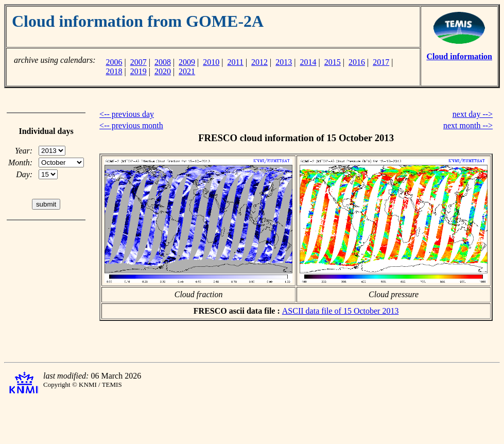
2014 (308, 62)
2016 (357, 62)
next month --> (468, 125)
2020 (163, 71)
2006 (114, 62)
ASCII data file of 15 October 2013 (341, 311)
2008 (163, 62)
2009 (187, 62)
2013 (284, 62)
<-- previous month (131, 125)
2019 (138, 71)
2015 (333, 62)
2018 (114, 71)
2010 (211, 62)
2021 (187, 71)
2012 (259, 62)
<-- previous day (127, 114)
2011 (236, 62)
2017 (381, 62)
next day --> (473, 114)
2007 (138, 62)
